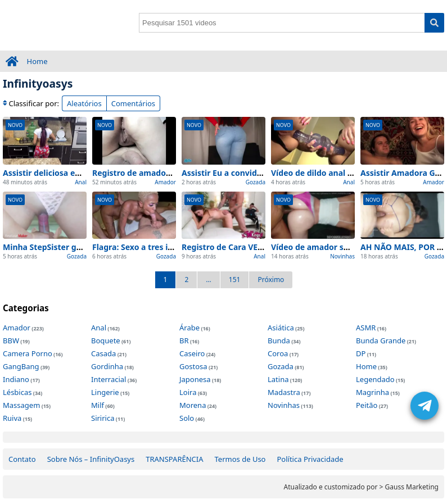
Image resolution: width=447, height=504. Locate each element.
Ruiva (12, 418)
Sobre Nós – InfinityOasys (91, 459)
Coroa (278, 353)
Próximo (271, 280)
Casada (103, 353)
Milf (98, 405)
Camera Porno (28, 353)
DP (361, 353)
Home (37, 61)
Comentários (133, 103)
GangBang (21, 366)
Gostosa (193, 366)
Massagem (21, 405)
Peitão (367, 405)
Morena (193, 405)
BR (184, 340)
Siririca (103, 418)
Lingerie (105, 392)
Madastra (284, 392)
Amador (165, 182)
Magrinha (372, 392)
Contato (22, 459)
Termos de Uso (240, 459)
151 (235, 280)
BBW (11, 340)
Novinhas (342, 256)
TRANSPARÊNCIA (174, 459)
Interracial (109, 379)
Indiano (16, 379)
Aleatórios (84, 103)
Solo (187, 418)
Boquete (106, 340)
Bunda (279, 340)
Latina (278, 379)
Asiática (281, 328)
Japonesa (195, 379)
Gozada (256, 182)
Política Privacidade (310, 459)
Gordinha (107, 366)
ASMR (366, 328)
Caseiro (192, 353)
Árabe (189, 328)
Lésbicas (17, 392)
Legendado (375, 379)
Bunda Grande (381, 340)
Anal (81, 182)
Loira (188, 392)
